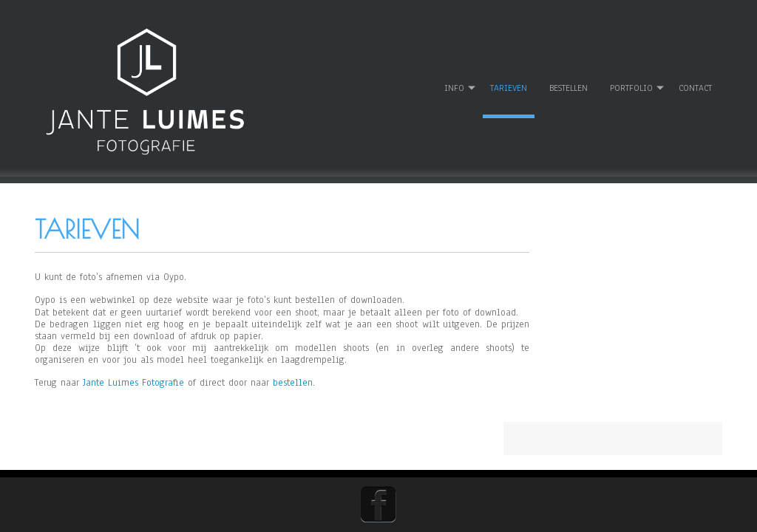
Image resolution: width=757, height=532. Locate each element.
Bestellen (568, 77)
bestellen (293, 372)
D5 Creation (524, 503)
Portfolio (631, 77)
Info (454, 77)
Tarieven (508, 77)
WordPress (649, 503)
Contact (695, 77)
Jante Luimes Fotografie (133, 372)
